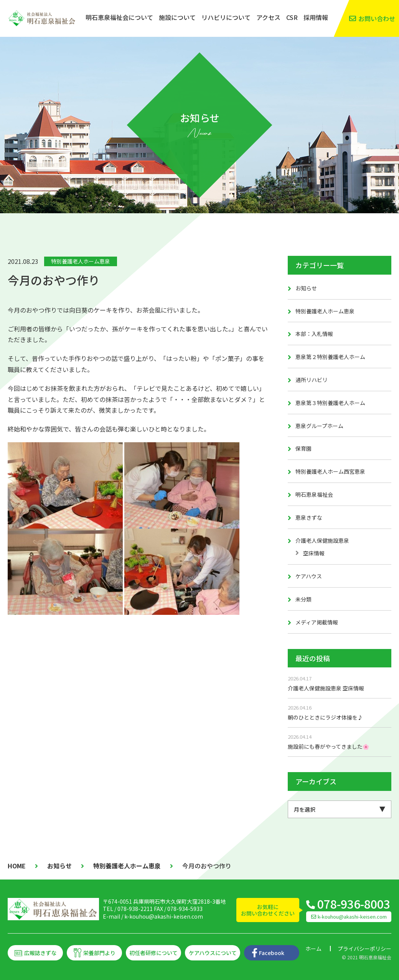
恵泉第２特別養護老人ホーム (330, 357)
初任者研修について (153, 953)
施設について (177, 17)
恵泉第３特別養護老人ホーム (330, 403)
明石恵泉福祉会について (119, 17)
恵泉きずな (309, 517)
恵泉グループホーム (319, 426)
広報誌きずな (40, 953)
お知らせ (306, 288)
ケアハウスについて (213, 953)
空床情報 (314, 553)
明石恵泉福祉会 (314, 494)
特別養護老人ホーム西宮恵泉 (330, 471)
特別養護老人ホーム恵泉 (81, 261)
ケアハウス (309, 576)
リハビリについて (226, 17)
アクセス (268, 17)
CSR (292, 17)
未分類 (303, 599)
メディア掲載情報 (317, 622)
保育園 (303, 448)
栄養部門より (99, 953)
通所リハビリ (312, 380)
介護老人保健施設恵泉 (322, 540)
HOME (17, 866)
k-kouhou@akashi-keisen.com (164, 916)
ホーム (313, 949)
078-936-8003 (354, 904)
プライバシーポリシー (364, 949)
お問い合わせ (377, 18)
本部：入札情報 (314, 334)
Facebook (272, 953)
